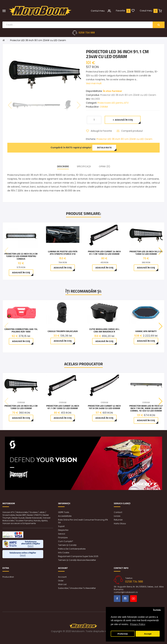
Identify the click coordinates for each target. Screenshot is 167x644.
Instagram (125, 599)
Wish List (62, 584)
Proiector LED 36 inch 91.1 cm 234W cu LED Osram (38, 40)
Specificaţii (84, 166)
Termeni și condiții (67, 545)
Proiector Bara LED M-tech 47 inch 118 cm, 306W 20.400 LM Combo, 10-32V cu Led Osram (146, 408)
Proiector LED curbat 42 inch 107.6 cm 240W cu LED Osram (104, 407)
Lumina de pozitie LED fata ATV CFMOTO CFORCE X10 (63, 253)
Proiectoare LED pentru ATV (113, 103)
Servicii (62, 534)
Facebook (117, 599)
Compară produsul (132, 131)
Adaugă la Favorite (101, 131)
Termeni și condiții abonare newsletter (77, 560)
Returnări (118, 520)
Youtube (133, 599)
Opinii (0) (104, 166)
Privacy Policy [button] (138, 624)
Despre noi (63, 530)
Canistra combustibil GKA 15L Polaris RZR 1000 (21, 330)
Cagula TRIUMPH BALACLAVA (63, 331)
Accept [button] (148, 634)
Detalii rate (104, 148)
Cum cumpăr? (66, 541)
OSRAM (104, 107)
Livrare (117, 516)
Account (62, 577)
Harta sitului (120, 524)
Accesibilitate (65, 516)
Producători (8, 577)
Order (61, 581)
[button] (161, 251)
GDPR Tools (64, 512)
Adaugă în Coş (124, 120)
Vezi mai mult (94, 83)
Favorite (121, 11)
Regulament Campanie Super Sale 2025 (78, 556)
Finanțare (63, 538)
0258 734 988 (87, 33)
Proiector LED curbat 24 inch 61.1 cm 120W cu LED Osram (104, 253)
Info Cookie (64, 553)
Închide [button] (157, 610)
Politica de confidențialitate (72, 549)
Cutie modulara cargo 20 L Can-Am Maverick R (104, 330)
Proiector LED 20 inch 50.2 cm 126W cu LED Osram (146, 253)
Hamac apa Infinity (146, 331)
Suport (61, 526)
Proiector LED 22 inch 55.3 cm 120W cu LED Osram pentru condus (21, 256)
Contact (118, 512)
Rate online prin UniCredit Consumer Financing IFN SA (83, 521)
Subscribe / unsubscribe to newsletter (77, 588)
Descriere (63, 166)
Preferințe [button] (123, 634)
